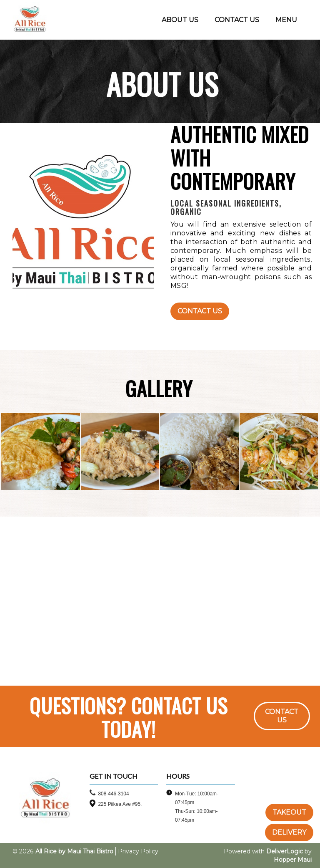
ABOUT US (180, 20)
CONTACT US (237, 20)
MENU (286, 20)
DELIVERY (289, 832)
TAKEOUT (289, 812)
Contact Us (200, 311)
